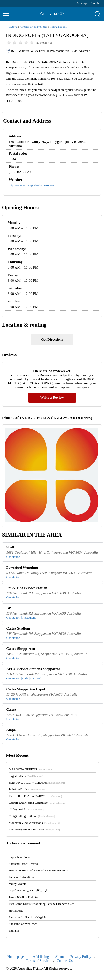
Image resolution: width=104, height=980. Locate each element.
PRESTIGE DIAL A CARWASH (35, 796)
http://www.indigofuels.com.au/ (31, 185)
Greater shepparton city (34, 27)
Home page (16, 957)
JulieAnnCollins (27, 789)
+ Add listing (39, 957)
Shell (10, 547)
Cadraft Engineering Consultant (37, 803)
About (60, 957)
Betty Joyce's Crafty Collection (37, 783)
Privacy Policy (81, 957)
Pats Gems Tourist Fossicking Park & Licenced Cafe (41, 904)
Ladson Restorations (21, 877)
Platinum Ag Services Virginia (27, 917)
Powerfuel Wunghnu (22, 568)
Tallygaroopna (58, 27)
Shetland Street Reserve (23, 864)
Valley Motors (17, 884)
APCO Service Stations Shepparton (33, 669)
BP (8, 608)
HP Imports (16, 910)
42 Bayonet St (26, 809)
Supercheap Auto (19, 857)
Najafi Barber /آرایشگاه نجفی (28, 890)
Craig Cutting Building (32, 816)
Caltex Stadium (18, 628)
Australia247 (52, 13)
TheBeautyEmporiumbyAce (34, 829)
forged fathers (26, 776)
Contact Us (65, 961)
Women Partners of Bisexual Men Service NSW (38, 870)
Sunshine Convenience (23, 924)
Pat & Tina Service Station (27, 588)
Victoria (13, 27)
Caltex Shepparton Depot (26, 689)
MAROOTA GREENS (31, 769)
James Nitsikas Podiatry (24, 897)
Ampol (11, 730)
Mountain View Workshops (34, 823)
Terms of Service (38, 961)
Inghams (14, 930)
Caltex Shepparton (21, 649)
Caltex (11, 709)
